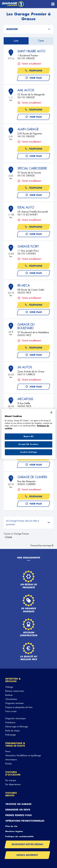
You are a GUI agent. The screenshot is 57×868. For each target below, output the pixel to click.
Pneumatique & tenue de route (15, 745)
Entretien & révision (13, 680)
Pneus (8, 751)
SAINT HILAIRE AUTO (31, 51)
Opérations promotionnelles (25, 821)
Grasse (9, 537)
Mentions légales (14, 831)
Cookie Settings (29, 452)
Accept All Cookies (28, 444)
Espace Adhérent (27, 855)
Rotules (9, 764)
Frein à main (11, 711)
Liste (16, 41)
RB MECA (24, 285)
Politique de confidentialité (19, 837)
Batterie (9, 695)
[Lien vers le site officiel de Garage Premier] (13, 4)
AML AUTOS (26, 90)
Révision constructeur (15, 691)
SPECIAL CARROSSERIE (32, 168)
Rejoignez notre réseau (27, 844)
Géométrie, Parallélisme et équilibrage (23, 755)
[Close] (51, 412)
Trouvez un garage (18, 804)
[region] (28, 434)
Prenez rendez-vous (19, 815)
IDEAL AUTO (26, 207)
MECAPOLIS (25, 399)
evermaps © (48, 545)
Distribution (10, 722)
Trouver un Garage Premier (16, 534)
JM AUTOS (25, 367)
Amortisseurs (11, 760)
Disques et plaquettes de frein (19, 707)
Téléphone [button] (33, 71)
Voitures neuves (11, 794)
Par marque (11, 780)
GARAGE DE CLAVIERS (32, 477)
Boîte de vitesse (12, 731)
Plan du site (11, 826)
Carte (41, 41)
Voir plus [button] (34, 78)
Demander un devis (18, 810)
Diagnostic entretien (15, 703)
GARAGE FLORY (28, 246)
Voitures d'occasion (13, 773)
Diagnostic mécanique (16, 718)
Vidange (9, 687)
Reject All (29, 436)
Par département (13, 784)
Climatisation (11, 699)
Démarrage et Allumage (17, 727)
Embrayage (11, 735)
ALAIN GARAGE (28, 129)
